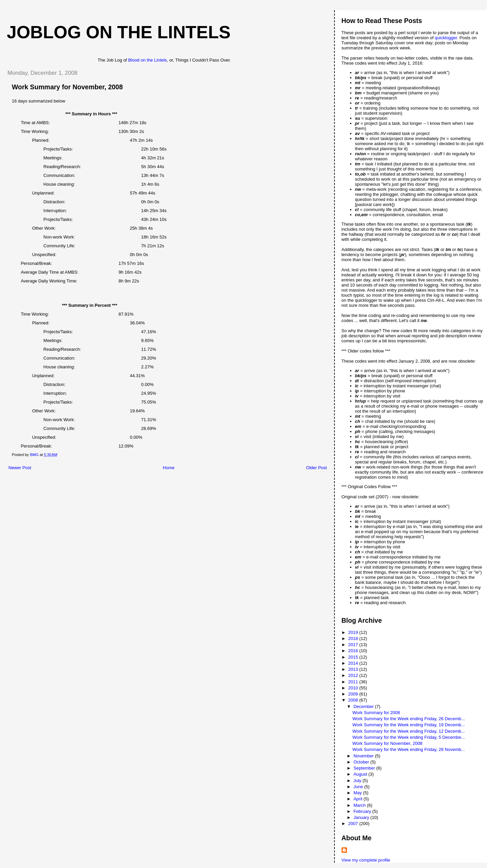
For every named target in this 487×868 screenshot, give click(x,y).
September (365, 768)
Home (169, 468)
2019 (354, 632)
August (361, 774)
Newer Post (20, 468)
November (364, 756)
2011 (354, 682)
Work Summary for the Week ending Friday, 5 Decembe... (409, 737)
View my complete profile (366, 860)
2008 (354, 700)
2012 (354, 675)
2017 (354, 645)
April (358, 799)
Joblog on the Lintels (119, 32)
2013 (354, 669)
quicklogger (446, 38)
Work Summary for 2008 (376, 713)
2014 (354, 663)
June (359, 787)
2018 (354, 638)
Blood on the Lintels (147, 60)
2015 (354, 657)
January (362, 817)
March (360, 805)
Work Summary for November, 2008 (387, 743)
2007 (354, 824)
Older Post (316, 468)
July (358, 781)
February (363, 811)
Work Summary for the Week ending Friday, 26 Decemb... (409, 719)
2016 (354, 651)
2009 (354, 694)
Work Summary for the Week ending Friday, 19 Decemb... (409, 725)
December (364, 706)
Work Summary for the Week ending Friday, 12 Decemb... (409, 731)
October (362, 762)
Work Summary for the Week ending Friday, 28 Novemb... (409, 749)
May (358, 793)
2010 (354, 688)
